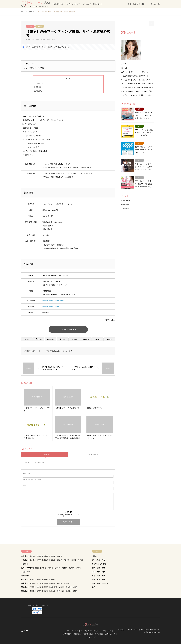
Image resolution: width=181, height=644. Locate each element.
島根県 (46, 556)
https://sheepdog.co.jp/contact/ (53, 301)
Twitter (25, 631)
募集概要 (38, 87)
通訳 (94, 587)
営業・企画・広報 (98, 568)
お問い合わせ (110, 634)
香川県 (46, 580)
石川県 (67, 560)
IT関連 (40, 26)
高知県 (53, 580)
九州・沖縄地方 (27, 568)
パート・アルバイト (47, 351)
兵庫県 (46, 587)
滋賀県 (75, 587)
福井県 (73, 560)
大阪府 (61, 587)
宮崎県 (51, 568)
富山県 (32, 560)
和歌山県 (54, 587)
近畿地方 (24, 587)
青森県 (67, 583)
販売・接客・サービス (100, 583)
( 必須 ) (27, 473)
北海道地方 (25, 576)
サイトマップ (90, 637)
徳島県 (32, 580)
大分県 (44, 568)
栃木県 (53, 591)
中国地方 (24, 556)
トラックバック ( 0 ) (92, 455)
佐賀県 (37, 568)
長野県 (80, 560)
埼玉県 (39, 591)
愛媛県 (39, 580)
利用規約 (77, 634)
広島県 (53, 556)
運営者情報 (67, 634)
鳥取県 (60, 556)
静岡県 (26, 564)
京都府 (39, 587)
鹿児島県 (27, 572)
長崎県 (78, 568)
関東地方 (24, 591)
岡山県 (39, 556)
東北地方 (24, 583)
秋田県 (60, 583)
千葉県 (32, 591)
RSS (27, 631)
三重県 (32, 587)
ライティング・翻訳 (99, 564)
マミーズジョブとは (136, 4)
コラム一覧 (155, 4)
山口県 (32, 556)
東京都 (30, 26)
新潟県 (60, 560)
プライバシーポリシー (92, 631)
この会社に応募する (68, 329)
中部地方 (24, 560)
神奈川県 (60, 591)
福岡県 (71, 568)
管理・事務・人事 (98, 580)
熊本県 (65, 568)
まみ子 (33, 351)
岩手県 (46, 583)
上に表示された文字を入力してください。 (68, 514)
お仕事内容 (39, 84)
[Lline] (62, 339)
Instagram (22, 631)
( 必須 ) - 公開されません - (33, 480)
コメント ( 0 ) (45, 455)
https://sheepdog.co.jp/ (51, 306)
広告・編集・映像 (98, 572)
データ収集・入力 (98, 560)
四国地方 (24, 580)
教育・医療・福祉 (98, 576)
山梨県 (39, 560)
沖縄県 (58, 568)
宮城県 (32, 583)
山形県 (39, 583)
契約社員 (57, 351)
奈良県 (68, 587)
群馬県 (68, 591)
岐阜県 (46, 560)
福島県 (53, 583)
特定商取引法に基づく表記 (93, 634)
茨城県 (75, 591)
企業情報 (38, 90)
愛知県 (53, 560)
